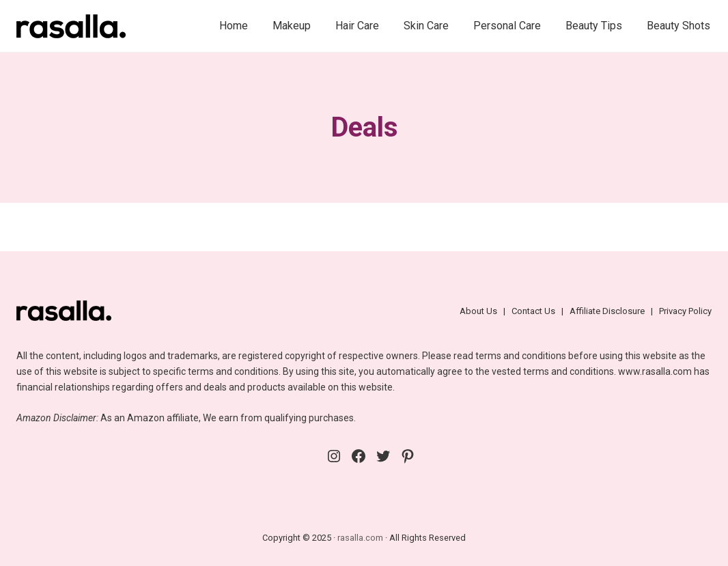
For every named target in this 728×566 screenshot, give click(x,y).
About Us (478, 311)
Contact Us (533, 311)
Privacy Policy (685, 311)
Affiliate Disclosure (607, 311)
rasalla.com (360, 538)
